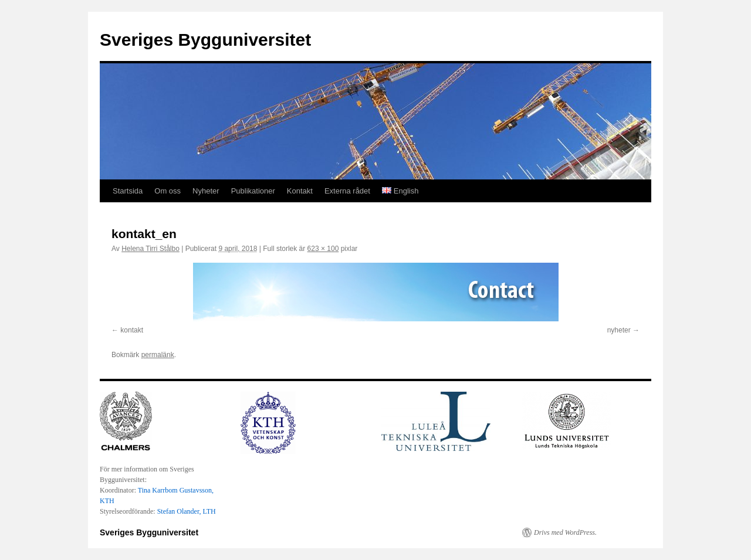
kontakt (132, 330)
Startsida (128, 191)
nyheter (619, 330)
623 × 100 (323, 249)
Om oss (168, 191)
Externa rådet (347, 191)
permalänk (158, 355)
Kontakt (300, 191)
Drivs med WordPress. (565, 532)
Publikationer (253, 191)
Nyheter (206, 191)
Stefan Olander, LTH (187, 511)
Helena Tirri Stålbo (150, 249)
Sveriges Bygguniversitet (205, 40)
